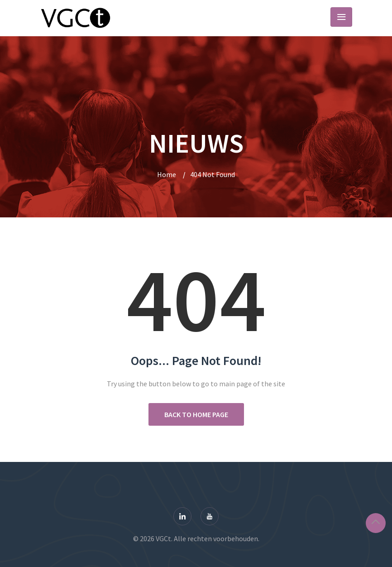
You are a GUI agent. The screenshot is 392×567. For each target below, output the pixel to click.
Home (167, 174)
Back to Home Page (196, 414)
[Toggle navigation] (341, 17)
